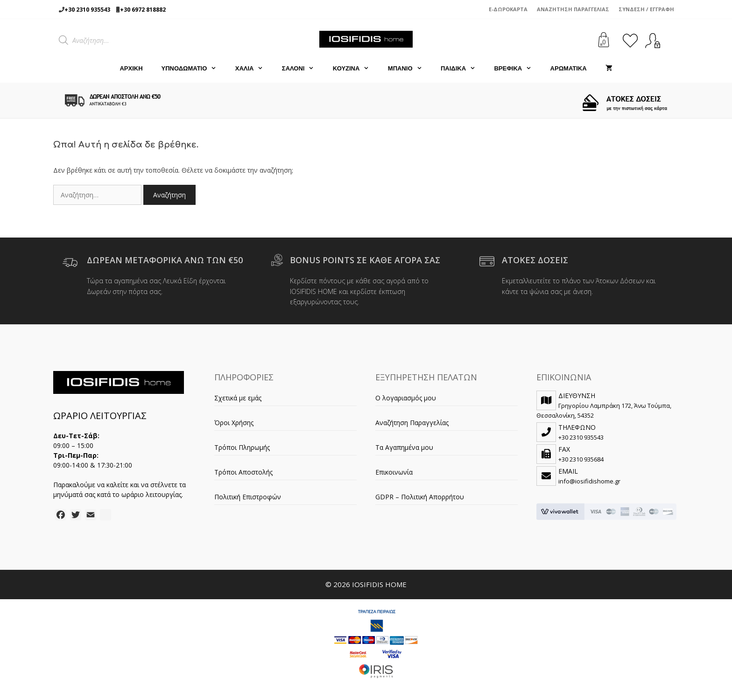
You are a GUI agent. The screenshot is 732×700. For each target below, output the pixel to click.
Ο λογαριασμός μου (406, 398)
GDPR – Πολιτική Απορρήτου (420, 497)
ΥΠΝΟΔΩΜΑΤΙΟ (194, 69)
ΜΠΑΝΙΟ (410, 69)
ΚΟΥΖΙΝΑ (356, 69)
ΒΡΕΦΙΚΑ (517, 69)
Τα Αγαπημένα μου (404, 447)
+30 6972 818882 (143, 10)
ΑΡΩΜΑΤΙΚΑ (569, 68)
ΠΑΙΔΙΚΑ (463, 69)
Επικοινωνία (394, 472)
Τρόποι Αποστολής (243, 472)
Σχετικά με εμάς (238, 398)
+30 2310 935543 (87, 10)
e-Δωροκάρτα (508, 9)
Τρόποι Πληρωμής (242, 447)
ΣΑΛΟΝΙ (303, 69)
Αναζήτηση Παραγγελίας (573, 9)
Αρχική (131, 68)
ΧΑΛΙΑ (254, 69)
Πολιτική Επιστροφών (248, 497)
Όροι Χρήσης (234, 423)
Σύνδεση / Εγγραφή (646, 9)
